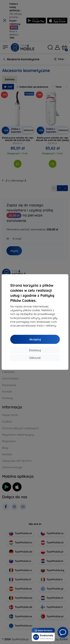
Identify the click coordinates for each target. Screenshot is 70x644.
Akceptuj (35, 339)
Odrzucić (35, 358)
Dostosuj (35, 350)
